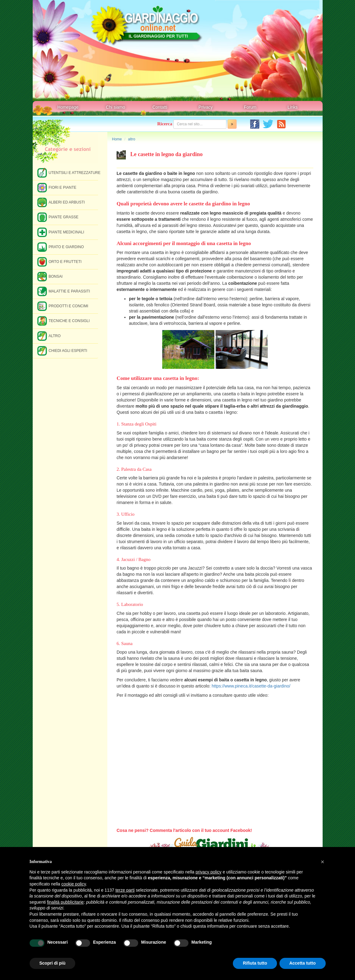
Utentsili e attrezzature (68, 173)
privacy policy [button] (208, 872)
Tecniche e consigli (64, 321)
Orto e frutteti (60, 262)
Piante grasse (58, 217)
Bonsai (50, 276)
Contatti (160, 107)
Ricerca (165, 124)
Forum (250, 107)
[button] (323, 862)
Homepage (68, 107)
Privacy (206, 107)
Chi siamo (115, 107)
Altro (49, 336)
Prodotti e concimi (63, 306)
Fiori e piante (57, 187)
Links (293, 107)
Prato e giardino (61, 247)
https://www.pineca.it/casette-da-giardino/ (251, 686)
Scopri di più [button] (53, 963)
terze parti (125, 890)
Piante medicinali (61, 232)
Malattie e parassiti (64, 291)
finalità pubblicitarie (65, 902)
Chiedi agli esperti (62, 351)
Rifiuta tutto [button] (255, 963)
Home (117, 139)
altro (132, 139)
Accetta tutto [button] (303, 963)
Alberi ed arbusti (61, 202)
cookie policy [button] (74, 884)
